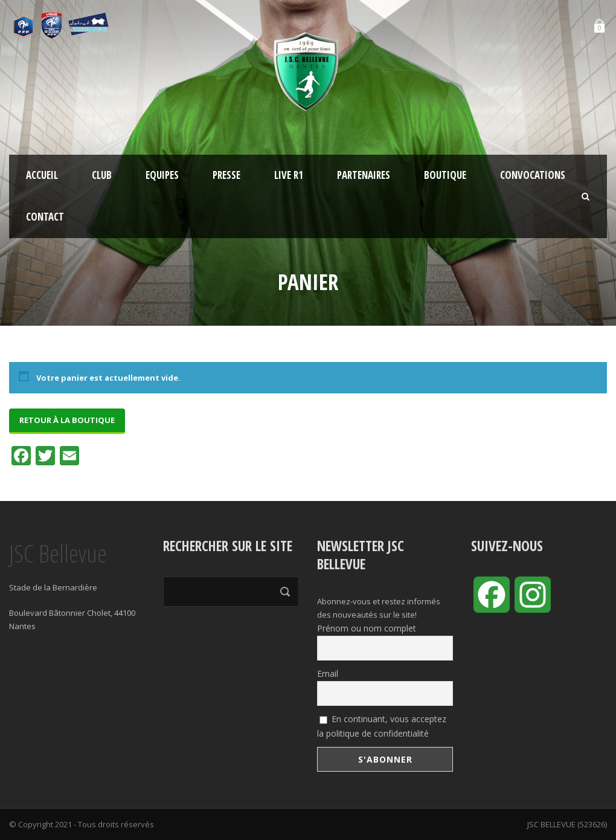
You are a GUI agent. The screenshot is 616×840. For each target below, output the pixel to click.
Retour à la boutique (67, 420)
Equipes (162, 175)
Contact (45, 217)
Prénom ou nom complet (367, 628)
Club (102, 175)
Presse (226, 175)
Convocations (533, 175)
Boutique (445, 175)
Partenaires (364, 175)
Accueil (42, 175)
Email (328, 674)
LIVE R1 (289, 175)
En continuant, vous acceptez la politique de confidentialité (382, 726)
